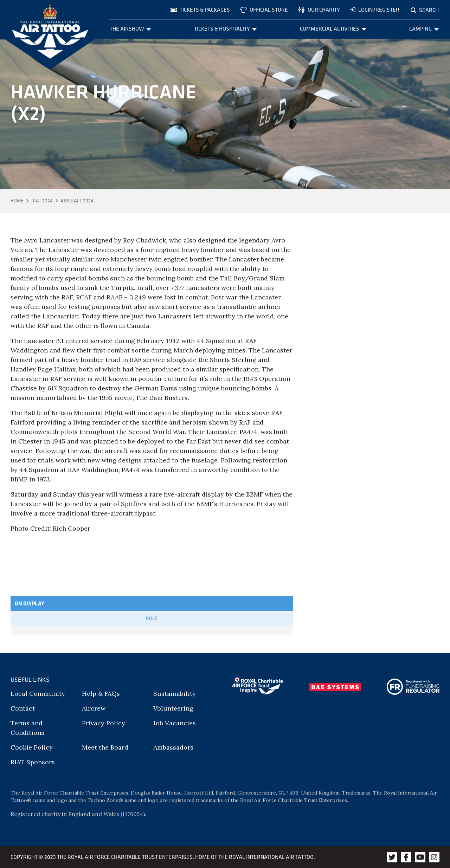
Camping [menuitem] (424, 29)
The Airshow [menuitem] (130, 29)
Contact (23, 708)
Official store (264, 10)
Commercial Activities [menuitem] (333, 29)
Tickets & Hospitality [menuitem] (226, 29)
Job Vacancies (175, 723)
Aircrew (94, 708)
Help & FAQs (101, 694)
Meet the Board (105, 747)
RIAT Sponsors (33, 762)
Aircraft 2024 (77, 201)
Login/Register (375, 10)
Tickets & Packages (200, 10)
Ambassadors (173, 747)
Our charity (319, 10)
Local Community (38, 694)
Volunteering (173, 708)
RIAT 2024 (42, 201)
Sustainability (175, 694)
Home (17, 201)
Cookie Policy (32, 747)
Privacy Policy (104, 723)
